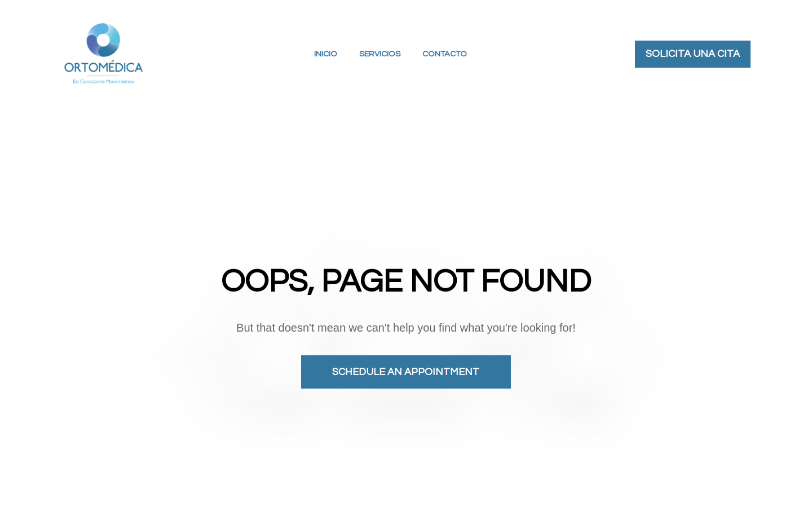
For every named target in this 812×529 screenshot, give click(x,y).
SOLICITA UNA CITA (693, 54)
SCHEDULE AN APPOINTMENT (406, 365)
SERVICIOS (380, 54)
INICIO (326, 54)
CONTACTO (445, 54)
